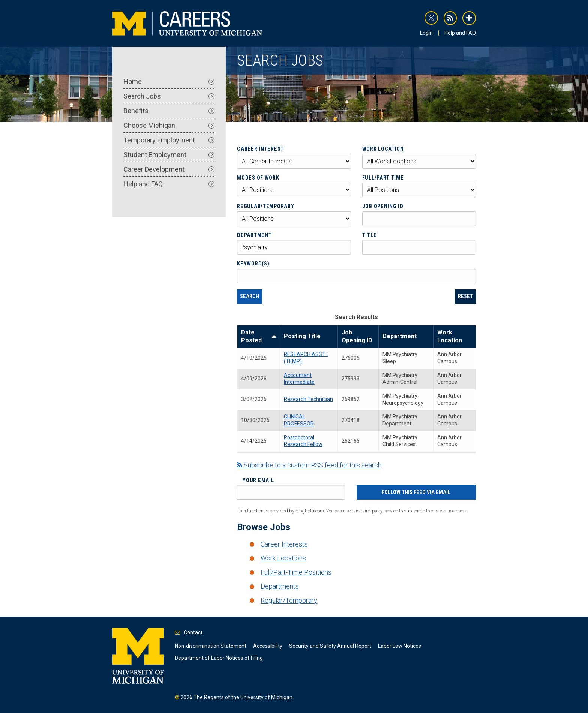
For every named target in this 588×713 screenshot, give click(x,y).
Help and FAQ (460, 33)
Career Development (169, 169)
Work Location (383, 149)
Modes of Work (258, 178)
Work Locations (283, 558)
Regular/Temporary (265, 206)
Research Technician (308, 399)
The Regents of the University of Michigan (243, 697)
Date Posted (259, 337)
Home (169, 82)
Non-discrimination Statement (211, 646)
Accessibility (268, 646)
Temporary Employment (169, 140)
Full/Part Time (383, 178)
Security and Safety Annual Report (330, 646)
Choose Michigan (169, 125)
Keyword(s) (253, 264)
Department (254, 235)
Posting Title (302, 336)
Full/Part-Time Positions (296, 572)
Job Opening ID (383, 206)
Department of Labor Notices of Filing (219, 658)
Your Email (258, 480)
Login (426, 33)
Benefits (169, 111)
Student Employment (169, 155)
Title (370, 235)
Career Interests (284, 544)
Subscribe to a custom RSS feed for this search (309, 465)
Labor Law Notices (400, 646)
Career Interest (260, 149)
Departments (280, 586)
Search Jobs (169, 96)
